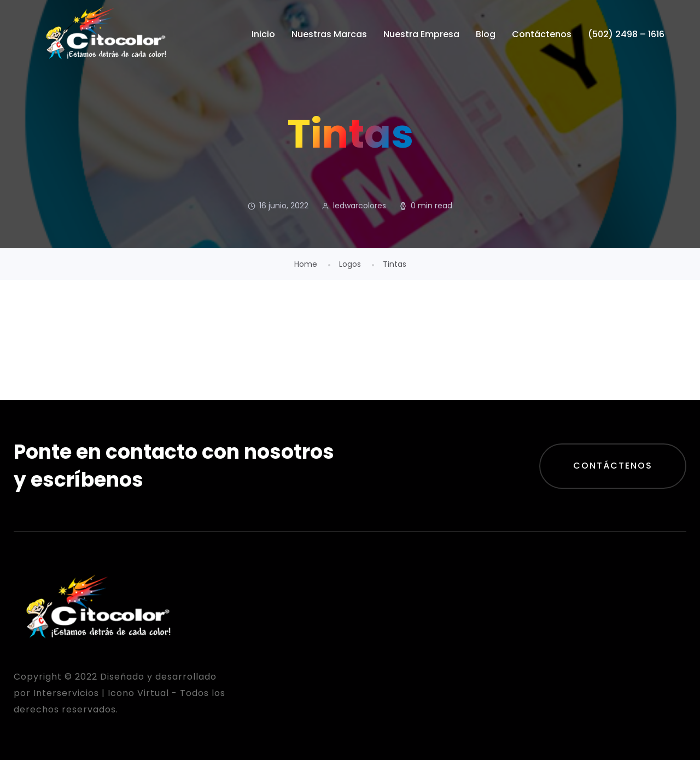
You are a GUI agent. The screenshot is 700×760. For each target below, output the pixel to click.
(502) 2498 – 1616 (626, 34)
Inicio (263, 34)
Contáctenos (542, 34)
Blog (486, 34)
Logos (350, 264)
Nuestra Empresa (421, 34)
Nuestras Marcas (329, 34)
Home (306, 264)
